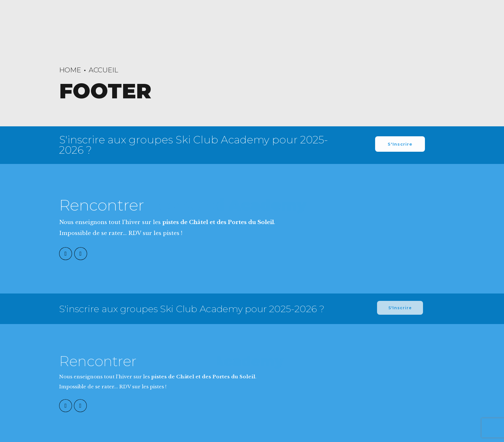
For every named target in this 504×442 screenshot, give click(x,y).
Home (70, 70)
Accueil (104, 70)
